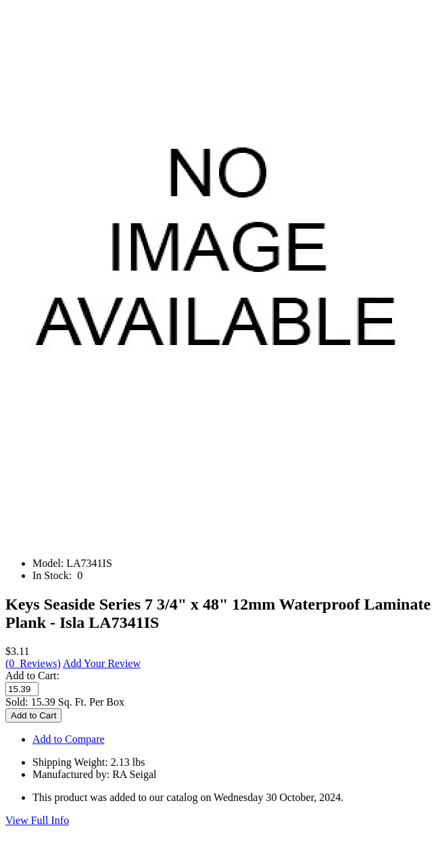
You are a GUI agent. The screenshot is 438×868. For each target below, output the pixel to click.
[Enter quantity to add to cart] (22, 689)
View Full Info (37, 820)
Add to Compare (69, 739)
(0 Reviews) (33, 663)
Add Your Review (102, 663)
